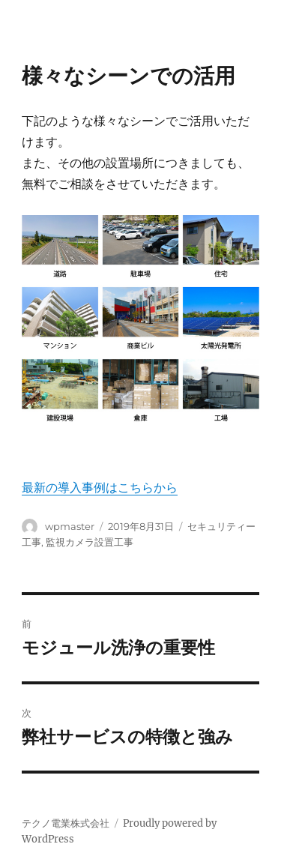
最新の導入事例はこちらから (100, 487)
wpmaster (70, 526)
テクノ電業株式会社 (66, 823)
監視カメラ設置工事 (90, 542)
